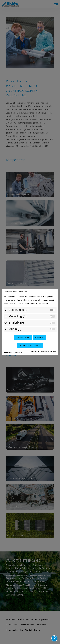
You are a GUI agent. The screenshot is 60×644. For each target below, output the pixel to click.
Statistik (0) (16, 323)
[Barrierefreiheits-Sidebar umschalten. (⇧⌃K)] (54, 638)
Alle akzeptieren (23, 337)
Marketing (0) (18, 316)
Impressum (35, 352)
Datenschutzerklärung (49, 352)
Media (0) (15, 329)
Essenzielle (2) (19, 310)
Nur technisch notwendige (30, 345)
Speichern (39, 337)
